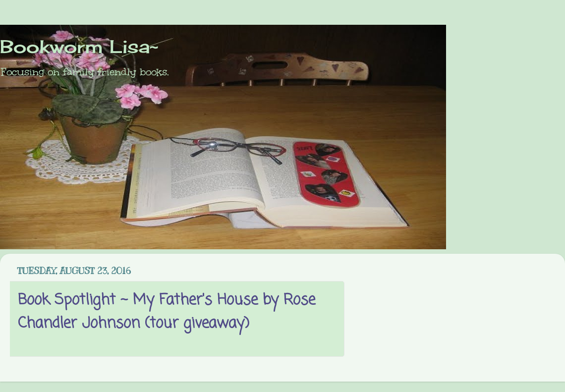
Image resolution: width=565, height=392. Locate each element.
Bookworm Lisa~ (79, 47)
